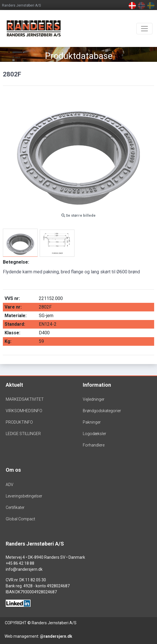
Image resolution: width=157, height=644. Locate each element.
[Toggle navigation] (144, 29)
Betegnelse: (16, 262)
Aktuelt (14, 385)
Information (97, 385)
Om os (13, 470)
